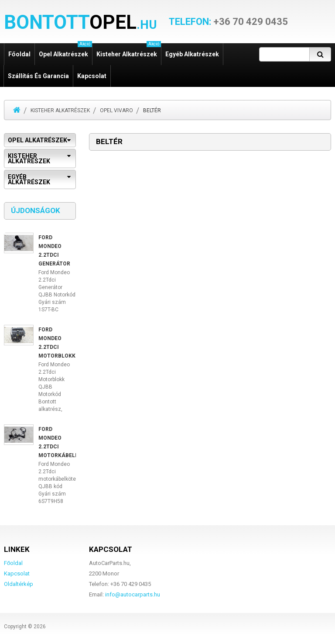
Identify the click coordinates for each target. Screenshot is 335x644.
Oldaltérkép (19, 584)
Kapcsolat (92, 76)
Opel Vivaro (116, 110)
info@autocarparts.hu (133, 594)
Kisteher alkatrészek (129, 50)
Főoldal (19, 54)
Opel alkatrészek (65, 50)
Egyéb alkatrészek (192, 54)
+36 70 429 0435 (228, 22)
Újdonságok (36, 210)
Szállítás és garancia (38, 76)
